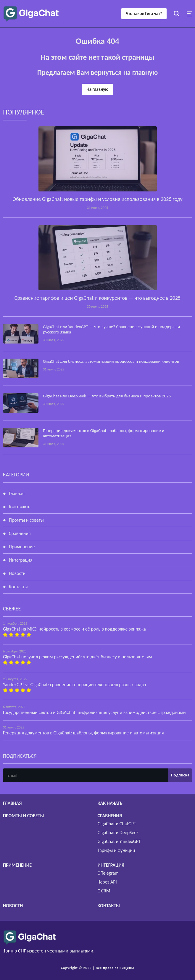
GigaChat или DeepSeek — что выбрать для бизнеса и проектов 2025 (107, 396)
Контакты (18, 587)
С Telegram (108, 873)
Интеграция (21, 560)
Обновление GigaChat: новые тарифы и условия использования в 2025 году (97, 199)
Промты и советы (26, 520)
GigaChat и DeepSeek (118, 832)
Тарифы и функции (116, 850)
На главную (97, 89)
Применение (22, 547)
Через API (107, 882)
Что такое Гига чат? (144, 14)
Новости (17, 573)
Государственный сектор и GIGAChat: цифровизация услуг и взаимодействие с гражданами (94, 712)
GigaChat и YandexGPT (119, 841)
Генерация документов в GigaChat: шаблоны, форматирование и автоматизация (83, 733)
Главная (17, 493)
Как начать (20, 507)
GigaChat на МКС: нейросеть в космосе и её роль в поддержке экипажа (74, 629)
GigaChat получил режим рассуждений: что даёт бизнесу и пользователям (78, 657)
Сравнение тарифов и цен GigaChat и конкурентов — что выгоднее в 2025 (97, 298)
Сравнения (20, 533)
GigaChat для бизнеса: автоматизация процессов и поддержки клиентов (111, 361)
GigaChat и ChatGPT (117, 824)
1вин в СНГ (14, 951)
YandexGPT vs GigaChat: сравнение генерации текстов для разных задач (74, 685)
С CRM (104, 891)
